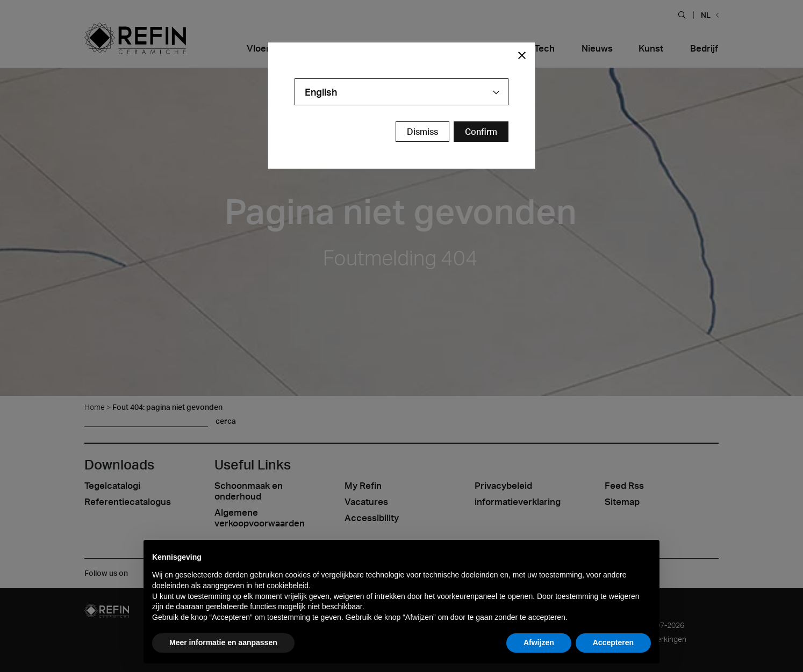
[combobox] (401, 92)
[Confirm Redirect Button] (481, 132)
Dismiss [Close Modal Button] (422, 132)
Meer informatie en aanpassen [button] (223, 642)
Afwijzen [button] (539, 642)
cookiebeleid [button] (288, 586)
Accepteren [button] (613, 642)
